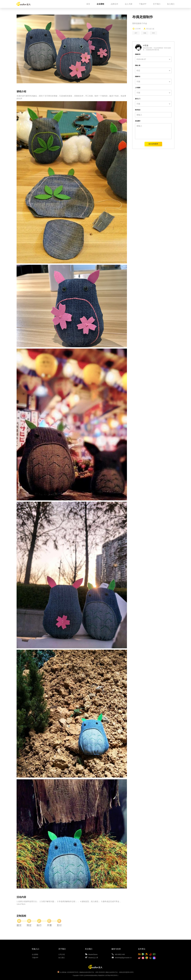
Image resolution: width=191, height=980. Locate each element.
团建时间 (138, 54)
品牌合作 (114, 4)
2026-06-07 (141, 59)
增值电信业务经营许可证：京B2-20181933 (92, 972)
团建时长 (138, 76)
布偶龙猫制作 (143, 17)
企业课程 (100, 4)
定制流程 (21, 916)
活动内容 (21, 897)
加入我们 (171, 4)
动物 (145, 33)
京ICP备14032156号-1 (112, 975)
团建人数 (138, 65)
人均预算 (138, 88)
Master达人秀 (93, 958)
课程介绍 (21, 92)
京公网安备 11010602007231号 (69, 972)
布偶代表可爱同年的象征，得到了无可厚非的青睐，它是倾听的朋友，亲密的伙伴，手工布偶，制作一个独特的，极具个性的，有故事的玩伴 (71, 97)
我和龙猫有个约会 (140, 23)
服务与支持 (116, 949)
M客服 (146, 45)
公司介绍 (62, 954)
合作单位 (142, 949)
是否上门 (138, 99)
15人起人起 (150, 29)
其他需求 (138, 121)
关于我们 (157, 4)
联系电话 (138, 110)
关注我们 (89, 949)
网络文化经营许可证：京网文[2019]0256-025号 (120, 972)
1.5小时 (138, 29)
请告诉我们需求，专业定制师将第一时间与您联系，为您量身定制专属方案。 (157, 49)
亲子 (136, 33)
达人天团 (129, 4)
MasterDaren (93, 954)
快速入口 (36, 949)
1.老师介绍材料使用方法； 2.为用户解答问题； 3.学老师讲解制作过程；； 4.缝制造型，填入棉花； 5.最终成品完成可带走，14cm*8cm (69, 903)
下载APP (143, 4)
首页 (88, 4)
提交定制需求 (153, 144)
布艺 (153, 33)
